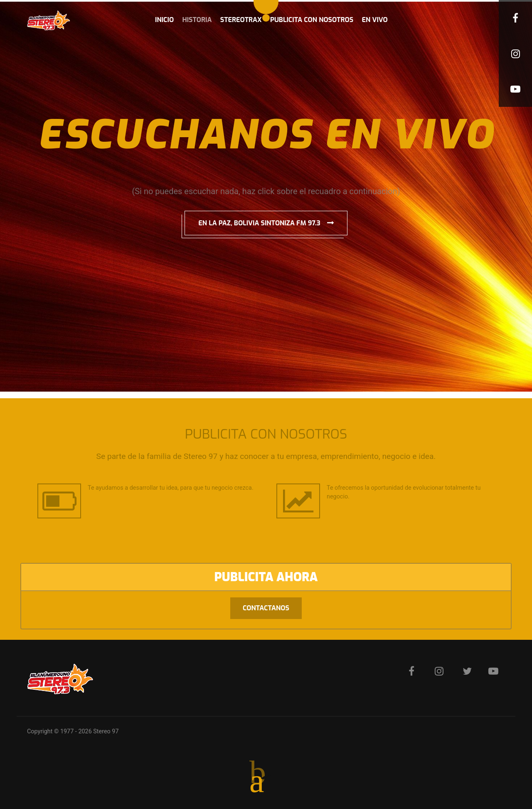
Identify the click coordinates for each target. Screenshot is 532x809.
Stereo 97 (106, 731)
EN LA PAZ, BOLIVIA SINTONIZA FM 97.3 (259, 223)
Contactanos (266, 608)
